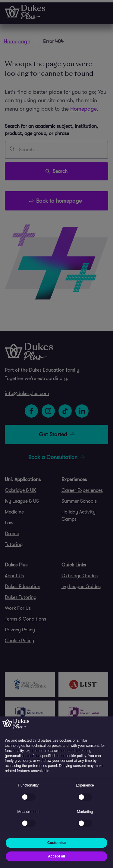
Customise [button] (56, 843)
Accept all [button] (56, 856)
